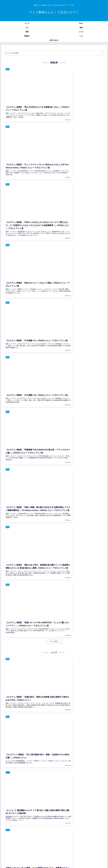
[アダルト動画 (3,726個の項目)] (19, 835)
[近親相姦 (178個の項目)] (81, 842)
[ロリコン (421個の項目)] (31, 838)
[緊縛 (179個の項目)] (73, 842)
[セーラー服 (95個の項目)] (52, 849)
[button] (102, 53)
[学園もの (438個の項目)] (15, 838)
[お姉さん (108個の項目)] (8, 849)
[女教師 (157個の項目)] (7, 845)
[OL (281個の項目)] (15, 842)
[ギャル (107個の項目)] (32, 849)
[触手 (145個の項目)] (30, 845)
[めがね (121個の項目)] (79, 845)
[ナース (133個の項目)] (56, 845)
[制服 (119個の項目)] (86, 845)
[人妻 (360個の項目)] (54, 838)
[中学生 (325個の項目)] (83, 838)
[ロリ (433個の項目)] (23, 838)
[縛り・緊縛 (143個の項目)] (39, 845)
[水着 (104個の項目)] (41, 849)
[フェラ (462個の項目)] (7, 838)
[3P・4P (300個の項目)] (92, 838)
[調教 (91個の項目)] (90, 849)
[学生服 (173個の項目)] (90, 842)
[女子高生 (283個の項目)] (7, 842)
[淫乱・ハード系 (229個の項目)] (31, 842)
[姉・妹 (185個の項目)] (59, 842)
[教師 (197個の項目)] (47, 842)
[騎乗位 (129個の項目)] (64, 845)
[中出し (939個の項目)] (92, 835)
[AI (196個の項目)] (53, 842)
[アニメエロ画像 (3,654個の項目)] (49, 835)
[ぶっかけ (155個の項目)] (15, 845)
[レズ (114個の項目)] (93, 845)
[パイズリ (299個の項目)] (101, 838)
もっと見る (54, 325)
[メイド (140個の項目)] (48, 845)
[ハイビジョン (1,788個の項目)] (74, 835)
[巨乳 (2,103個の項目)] (59, 835)
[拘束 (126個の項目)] (71, 845)
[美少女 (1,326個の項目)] (84, 835)
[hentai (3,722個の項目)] (39, 835)
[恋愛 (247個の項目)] (21, 842)
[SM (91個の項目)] (81, 849)
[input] (54, 53)
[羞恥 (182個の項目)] (67, 842)
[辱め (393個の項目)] (47, 838)
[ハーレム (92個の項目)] (71, 849)
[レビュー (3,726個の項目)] (30, 835)
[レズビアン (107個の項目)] (20, 849)
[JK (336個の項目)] (77, 838)
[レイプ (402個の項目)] (40, 838)
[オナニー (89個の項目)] (100, 849)
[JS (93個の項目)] (62, 849)
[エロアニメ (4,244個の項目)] (8, 835)
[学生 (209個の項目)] (40, 842)
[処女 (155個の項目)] (23, 845)
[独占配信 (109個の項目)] (101, 845)
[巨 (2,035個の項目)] (65, 835)
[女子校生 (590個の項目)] (100, 835)
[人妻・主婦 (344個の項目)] (63, 838)
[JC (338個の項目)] (71, 838)
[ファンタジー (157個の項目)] (99, 842)
